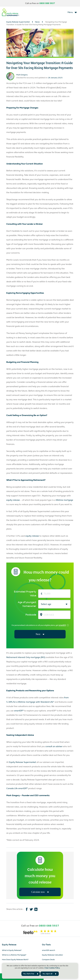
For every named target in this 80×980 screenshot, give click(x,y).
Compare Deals (48, 960)
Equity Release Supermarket (18, 22)
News (37, 22)
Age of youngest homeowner (27, 604)
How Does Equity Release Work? (15, 960)
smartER (62, 625)
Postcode (31, 615)
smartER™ (19, 711)
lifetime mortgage (64, 500)
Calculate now (40, 892)
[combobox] (41, 604)
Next (40, 634)
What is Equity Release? (12, 951)
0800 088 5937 (47, 3)
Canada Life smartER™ (17, 788)
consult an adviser (54, 747)
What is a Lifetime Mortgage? (14, 955)
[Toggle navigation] (72, 12)
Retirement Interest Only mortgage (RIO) (26, 658)
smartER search (49, 951)
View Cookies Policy (52, 968)
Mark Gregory (22, 75)
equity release (13, 500)
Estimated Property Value (25, 594)
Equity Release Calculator (52, 955)
